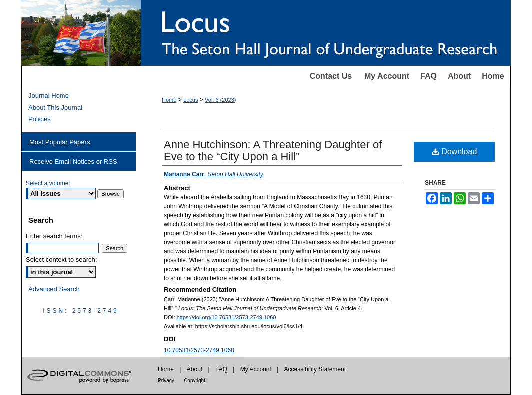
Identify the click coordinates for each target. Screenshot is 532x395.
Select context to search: (61, 260)
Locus (191, 100)
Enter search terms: (54, 236)
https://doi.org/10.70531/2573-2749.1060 (227, 317)
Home (493, 76)
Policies (40, 119)
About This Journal (55, 108)
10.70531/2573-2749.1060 (199, 350)
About (459, 76)
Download (455, 152)
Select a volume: (48, 183)
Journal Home (49, 96)
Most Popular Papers (60, 142)
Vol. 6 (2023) (220, 100)
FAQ (429, 76)
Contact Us (331, 76)
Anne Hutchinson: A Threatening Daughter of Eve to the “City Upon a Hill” (273, 151)
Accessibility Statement (315, 369)
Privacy (166, 381)
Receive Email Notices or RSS (73, 162)
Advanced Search (54, 289)
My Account (387, 76)
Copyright (195, 381)
